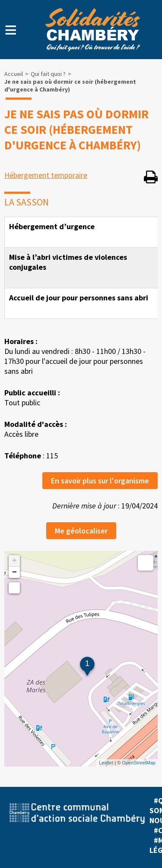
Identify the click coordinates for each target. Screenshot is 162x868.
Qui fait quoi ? (48, 74)
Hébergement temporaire (46, 175)
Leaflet (106, 763)
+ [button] (14, 561)
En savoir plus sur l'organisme (100, 481)
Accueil (14, 74)
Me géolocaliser (81, 531)
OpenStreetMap (139, 763)
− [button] (14, 572)
